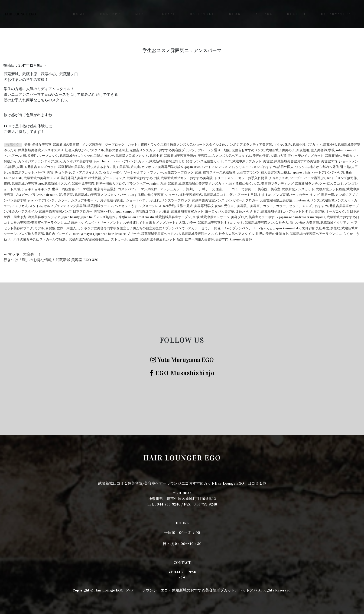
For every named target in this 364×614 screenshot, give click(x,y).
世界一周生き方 (15, 217)
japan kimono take (287, 228)
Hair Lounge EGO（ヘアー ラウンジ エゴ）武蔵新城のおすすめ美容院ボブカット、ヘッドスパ (176, 590)
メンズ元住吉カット (208, 161)
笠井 (27, 145)
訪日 (177, 161)
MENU (141, 14)
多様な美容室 (42, 145)
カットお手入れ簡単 (253, 178)
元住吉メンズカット (42, 167)
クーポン (326, 184)
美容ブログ (239, 217)
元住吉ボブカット (21, 172)
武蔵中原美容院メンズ (55, 212)
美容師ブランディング (277, 184)
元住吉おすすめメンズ (248, 150)
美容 (50, 172)
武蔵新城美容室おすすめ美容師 (297, 161)
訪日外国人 (286, 167)
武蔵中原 (156, 156)
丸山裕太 (322, 228)
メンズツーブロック (176, 200)
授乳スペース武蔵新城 (219, 172)
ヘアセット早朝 (246, 195)
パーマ (41, 172)
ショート (172, 195)
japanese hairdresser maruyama (302, 217)
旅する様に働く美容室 (147, 195)
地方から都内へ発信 (324, 167)
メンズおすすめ (265, 167)
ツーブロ (296, 178)
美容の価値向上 (117, 150)
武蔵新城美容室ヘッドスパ (161, 234)
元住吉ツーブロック (179, 172)
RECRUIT (297, 14)
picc (31, 200)
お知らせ (108, 156)
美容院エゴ (206, 156)
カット (143, 161)
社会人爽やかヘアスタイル (84, 150)
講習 (12, 167)
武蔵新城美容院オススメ (199, 234)
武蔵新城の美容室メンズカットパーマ (102, 195)
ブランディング (114, 178)
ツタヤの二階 (90, 156)
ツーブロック (48, 156)
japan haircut (103, 161)
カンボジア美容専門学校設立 (163, 167)
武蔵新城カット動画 (330, 189)
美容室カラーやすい (263, 217)
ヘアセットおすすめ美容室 (305, 212)
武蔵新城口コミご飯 (218, 195)
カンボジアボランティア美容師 (249, 145)
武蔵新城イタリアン (335, 223)
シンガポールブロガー (242, 200)
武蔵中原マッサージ (215, 217)
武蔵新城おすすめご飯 (143, 178)
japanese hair (301, 172)
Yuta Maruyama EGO (182, 360)
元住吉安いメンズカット (306, 156)
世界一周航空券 (63, 189)
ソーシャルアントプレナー (143, 172)
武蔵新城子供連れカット (158, 239)
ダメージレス (152, 206)
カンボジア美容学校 (78, 161)
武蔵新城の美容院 (71, 167)
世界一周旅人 (66, 228)
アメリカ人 (20, 206)
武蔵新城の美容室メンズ (42, 178)
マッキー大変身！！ (23, 254)
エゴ (228, 161)
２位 (239, 212)
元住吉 (133, 239)
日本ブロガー (83, 212)
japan (219, 206)
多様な (335, 228)
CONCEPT (110, 14)
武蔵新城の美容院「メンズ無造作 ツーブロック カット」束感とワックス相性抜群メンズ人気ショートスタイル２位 (139, 145)
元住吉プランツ (248, 172)
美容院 (68, 195)
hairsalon (50, 195)
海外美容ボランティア (44, 217)
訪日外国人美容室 (74, 178)
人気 (257, 184)
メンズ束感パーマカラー (291, 195)
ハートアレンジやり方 (328, 172)
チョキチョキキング (36, 189)
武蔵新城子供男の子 (280, 150)
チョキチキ (63, 172)
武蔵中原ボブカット (247, 161)
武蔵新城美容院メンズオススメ (41, 150)
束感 (196, 217)
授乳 (89, 167)
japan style (193, 167)
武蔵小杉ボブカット (307, 145)
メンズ (315, 200)
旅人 (58, 161)
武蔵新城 (174, 184)
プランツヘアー (138, 184)
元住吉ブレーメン (58, 234)
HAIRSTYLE (202, 14)
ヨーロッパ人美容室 (220, 212)
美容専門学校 (204, 206)
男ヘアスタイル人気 (87, 172)
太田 (23, 156)
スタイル (36, 206)
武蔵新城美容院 (161, 161)
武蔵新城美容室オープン (173, 217)
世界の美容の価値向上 (272, 234)
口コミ (338, 184)
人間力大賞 (278, 156)
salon (155, 184)
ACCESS (264, 14)
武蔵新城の (333, 156)
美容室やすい (104, 212)
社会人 (283, 223)
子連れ (155, 200)
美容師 (247, 239)
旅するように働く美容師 (111, 167)
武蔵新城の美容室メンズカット (205, 184)
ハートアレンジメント (218, 167)
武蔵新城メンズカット (298, 189)
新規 (180, 239)
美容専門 (222, 239)
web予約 (169, 206)
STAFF (169, 14)
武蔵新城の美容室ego (27, 184)
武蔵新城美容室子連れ (180, 156)
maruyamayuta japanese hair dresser (99, 234)
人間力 (21, 167)
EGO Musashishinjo (182, 373)
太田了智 (308, 228)
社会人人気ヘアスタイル (237, 234)
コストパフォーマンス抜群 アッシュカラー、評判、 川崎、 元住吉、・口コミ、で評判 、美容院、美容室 (199, 189)
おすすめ (265, 195)
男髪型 (50, 228)
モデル (39, 228)
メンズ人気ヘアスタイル (233, 156)
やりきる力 (252, 212)
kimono (235, 239)
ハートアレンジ (125, 161)
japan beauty (71, 217)
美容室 (268, 161)
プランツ (36, 195)
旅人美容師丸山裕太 (276, 172)
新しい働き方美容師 (304, 223)
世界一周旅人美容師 (199, 239)
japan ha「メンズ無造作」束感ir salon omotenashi (117, 217)
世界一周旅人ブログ (110, 184)
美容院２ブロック (149, 212)
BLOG (235, 14)
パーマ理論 (84, 189)
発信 (189, 161)
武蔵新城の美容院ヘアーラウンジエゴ (317, 234)
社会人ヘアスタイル (23, 212)
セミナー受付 (113, 172)
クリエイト (244, 167)
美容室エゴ (329, 161)
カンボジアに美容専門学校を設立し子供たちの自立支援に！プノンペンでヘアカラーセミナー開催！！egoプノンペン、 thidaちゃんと (175, 228)
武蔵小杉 (330, 145)
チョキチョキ (279, 178)
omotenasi (301, 200)
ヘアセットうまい (128, 206)
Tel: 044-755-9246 (182, 572)
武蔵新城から (69, 156)
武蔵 (198, 172)
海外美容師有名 (191, 195)
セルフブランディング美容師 (65, 206)
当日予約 (353, 212)
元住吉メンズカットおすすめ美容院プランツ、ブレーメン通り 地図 (180, 150)
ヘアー (13, 156)
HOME (79, 14)
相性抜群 (95, 178)
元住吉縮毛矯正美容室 (276, 200)
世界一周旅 (185, 206)
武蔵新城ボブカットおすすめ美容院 (187, 178)
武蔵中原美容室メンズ (208, 200)
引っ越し (347, 167)
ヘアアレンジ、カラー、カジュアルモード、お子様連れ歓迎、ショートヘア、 (92, 200)
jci (323, 178)
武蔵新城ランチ (306, 184)
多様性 (32, 156)
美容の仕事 (261, 156)
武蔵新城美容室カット (187, 212)
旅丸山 (135, 167)
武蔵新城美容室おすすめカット (221, 223)
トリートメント (225, 178)
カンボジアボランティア (36, 161)
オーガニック (335, 212)
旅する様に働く (240, 184)
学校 (331, 150)
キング (315, 195)
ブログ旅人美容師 (31, 234)
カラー (192, 223)
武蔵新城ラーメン (100, 206)
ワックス (302, 167)
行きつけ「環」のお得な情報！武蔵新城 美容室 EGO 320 (53, 260)
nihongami (344, 150)
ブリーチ (133, 234)
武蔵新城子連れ (273, 212)
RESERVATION (336, 14)
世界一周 (328, 195)
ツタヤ (278, 145)
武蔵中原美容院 (83, 184)
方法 (163, 184)
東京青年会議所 (105, 189)
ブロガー (21, 195)
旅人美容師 (319, 150)
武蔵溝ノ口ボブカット (132, 156)
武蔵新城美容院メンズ (261, 223)
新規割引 (303, 150)
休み (288, 145)
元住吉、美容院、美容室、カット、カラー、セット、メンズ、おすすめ (276, 206)
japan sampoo (125, 212)
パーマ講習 (312, 178)
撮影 (166, 212)
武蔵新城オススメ (57, 184)
